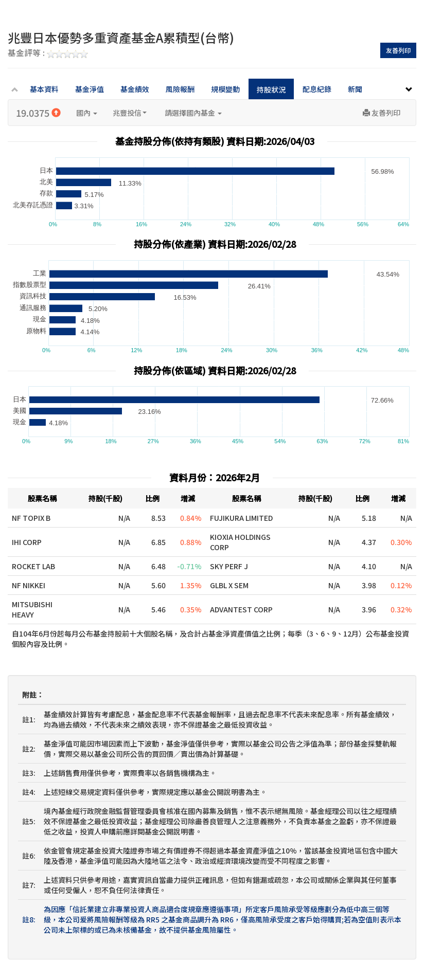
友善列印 (398, 50)
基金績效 (135, 89)
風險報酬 (180, 89)
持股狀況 (271, 89)
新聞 (355, 89)
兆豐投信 (130, 113)
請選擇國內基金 (193, 113)
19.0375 (38, 113)
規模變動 (225, 89)
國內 (87, 113)
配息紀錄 (317, 89)
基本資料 (44, 89)
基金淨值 (90, 89)
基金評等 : (48, 53)
